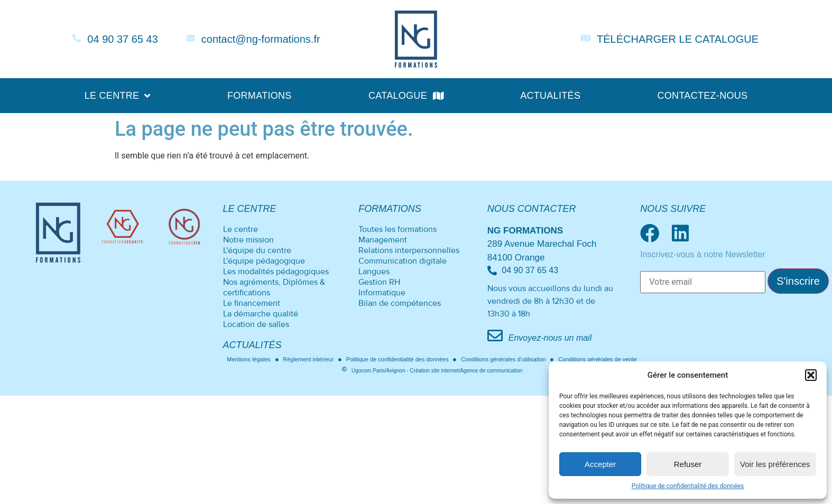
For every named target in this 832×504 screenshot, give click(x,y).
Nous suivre (673, 209)
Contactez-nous (702, 96)
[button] (811, 375)
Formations (260, 96)
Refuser (688, 464)
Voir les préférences (775, 464)
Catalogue (406, 96)
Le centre (118, 96)
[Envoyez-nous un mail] (495, 336)
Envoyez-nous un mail (550, 338)
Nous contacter (532, 209)
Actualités (550, 96)
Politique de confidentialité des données (688, 486)
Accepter (600, 464)
